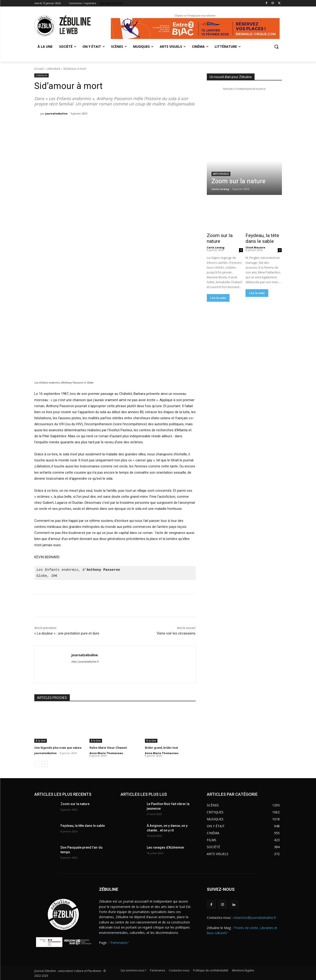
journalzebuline (56, 113)
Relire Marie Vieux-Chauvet (108, 748)
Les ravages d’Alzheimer (166, 847)
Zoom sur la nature (220, 238)
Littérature (53, 69)
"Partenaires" (119, 943)
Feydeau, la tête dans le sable (262, 238)
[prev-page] (37, 764)
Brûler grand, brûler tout (161, 748)
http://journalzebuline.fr (85, 662)
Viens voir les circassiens (176, 633)
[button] (276, 47)
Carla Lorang (216, 247)
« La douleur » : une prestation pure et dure (67, 633)
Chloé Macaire (255, 247)
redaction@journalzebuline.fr (255, 918)
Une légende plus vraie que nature (58, 748)
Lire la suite (218, 298)
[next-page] (45, 764)
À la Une (41, 741)
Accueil (39, 69)
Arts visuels (221, 174)
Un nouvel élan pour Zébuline (231, 77)
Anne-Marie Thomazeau (106, 753)
